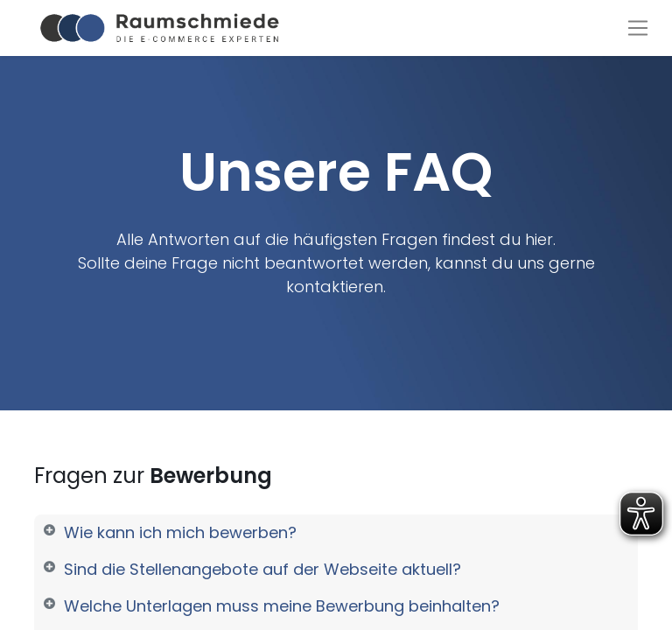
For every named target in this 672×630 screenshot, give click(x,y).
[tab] (336, 533)
